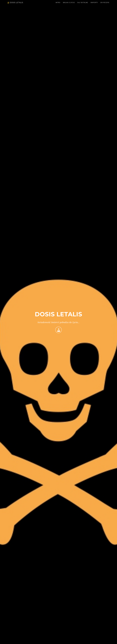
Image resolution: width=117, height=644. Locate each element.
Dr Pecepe (105, 4)
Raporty (94, 4)
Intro (58, 4)
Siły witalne (83, 4)
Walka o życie (69, 4)
